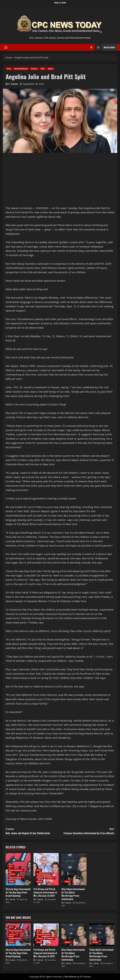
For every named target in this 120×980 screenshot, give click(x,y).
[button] (6, 47)
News (51, 69)
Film (43, 69)
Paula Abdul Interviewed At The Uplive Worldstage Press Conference (101, 955)
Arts (9, 69)
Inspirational (15, 878)
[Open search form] (92, 47)
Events (34, 69)
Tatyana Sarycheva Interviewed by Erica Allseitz (87, 831)
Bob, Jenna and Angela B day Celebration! (33, 831)
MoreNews (70, 977)
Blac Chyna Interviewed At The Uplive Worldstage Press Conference (73, 894)
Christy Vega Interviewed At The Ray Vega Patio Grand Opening (18, 892)
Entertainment (21, 69)
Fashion (50, 878)
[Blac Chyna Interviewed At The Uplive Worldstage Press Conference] (74, 869)
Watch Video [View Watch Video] (105, 47)
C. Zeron (13, 84)
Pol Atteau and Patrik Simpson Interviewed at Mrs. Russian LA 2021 (45, 892)
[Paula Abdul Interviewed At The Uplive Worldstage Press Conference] (102, 935)
